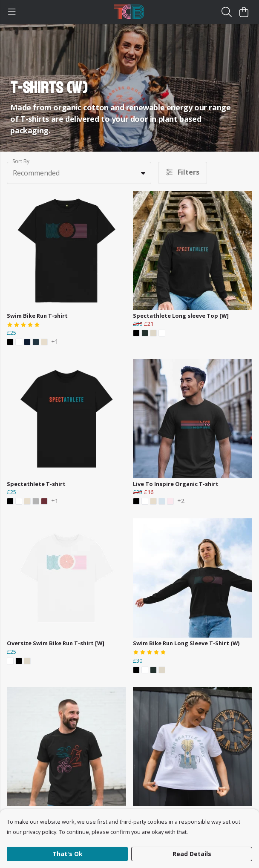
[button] (143, 173)
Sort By (21, 161)
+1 (55, 342)
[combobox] (79, 173)
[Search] (227, 12)
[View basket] (244, 12)
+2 (181, 501)
